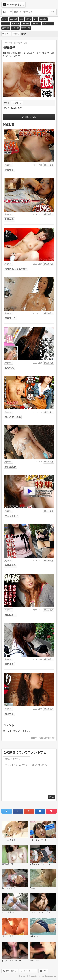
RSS (45, 971)
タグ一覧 (15, 28)
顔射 (21, 19)
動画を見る (30, 117)
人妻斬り (17, 103)
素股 (36, 19)
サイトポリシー (30, 971)
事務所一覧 (26, 28)
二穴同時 (6, 28)
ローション (36, 24)
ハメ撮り (43, 19)
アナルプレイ (48, 24)
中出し (5, 19)
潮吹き (29, 19)
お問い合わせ (11, 971)
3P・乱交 (25, 24)
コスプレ (6, 24)
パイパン (15, 24)
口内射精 (14, 19)
